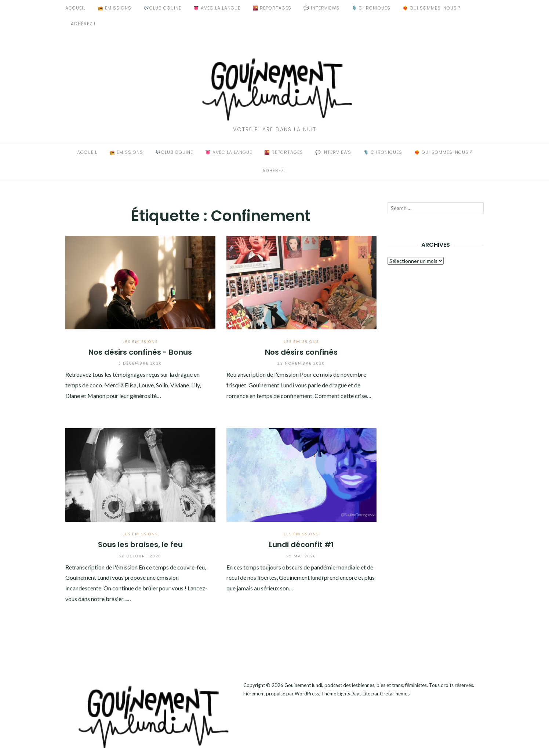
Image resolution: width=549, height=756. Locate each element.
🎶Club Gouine (162, 8)
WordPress (307, 694)
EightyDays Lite (354, 694)
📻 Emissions (114, 8)
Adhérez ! (83, 24)
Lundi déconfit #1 (301, 545)
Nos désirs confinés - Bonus (140, 352)
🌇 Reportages (272, 8)
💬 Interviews (321, 8)
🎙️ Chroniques (371, 8)
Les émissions (140, 341)
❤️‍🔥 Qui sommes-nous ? (432, 8)
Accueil (75, 8)
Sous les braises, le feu (140, 545)
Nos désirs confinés (301, 352)
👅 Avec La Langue (217, 8)
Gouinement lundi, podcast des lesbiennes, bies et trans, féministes (356, 685)
